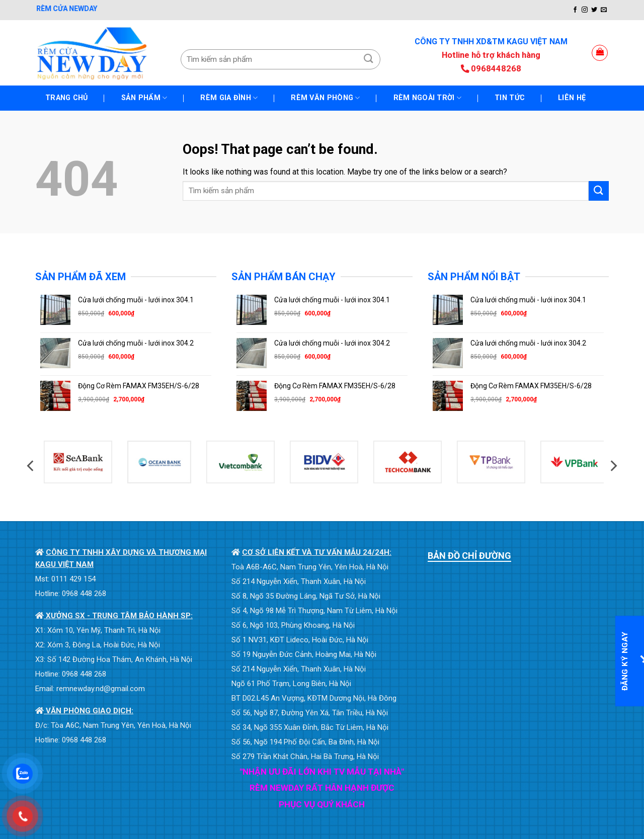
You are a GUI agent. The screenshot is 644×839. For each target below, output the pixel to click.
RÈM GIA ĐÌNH (229, 98)
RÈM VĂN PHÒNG (325, 98)
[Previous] (31, 466)
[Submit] (369, 59)
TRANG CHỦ (67, 98)
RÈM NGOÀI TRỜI (428, 98)
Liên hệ (572, 98)
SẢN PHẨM (144, 98)
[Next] (613, 466)
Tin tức (510, 98)
